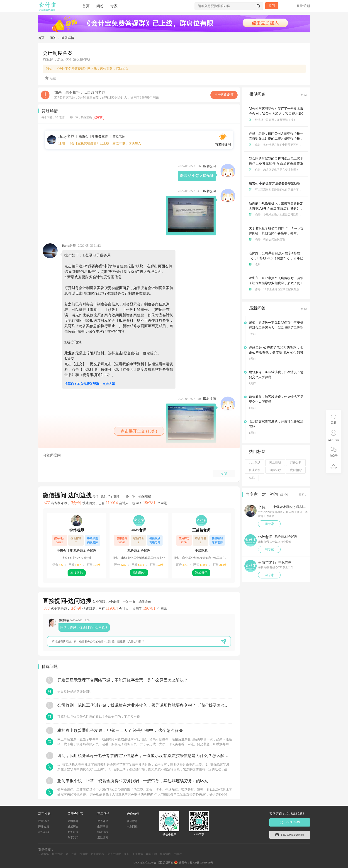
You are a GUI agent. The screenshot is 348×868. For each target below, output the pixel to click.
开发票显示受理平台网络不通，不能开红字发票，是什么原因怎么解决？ (123, 680)
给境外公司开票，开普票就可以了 (272, 120)
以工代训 (255, 462)
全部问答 (103, 827)
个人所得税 (114, 854)
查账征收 (275, 470)
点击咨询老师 (224, 95)
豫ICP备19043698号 (201, 863)
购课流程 (103, 832)
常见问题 (44, 832)
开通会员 (44, 827)
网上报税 (275, 462)
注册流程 (44, 821)
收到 (255, 264)
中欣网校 (132, 827)
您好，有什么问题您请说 (267, 239)
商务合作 (73, 832)
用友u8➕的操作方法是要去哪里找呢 (275, 183)
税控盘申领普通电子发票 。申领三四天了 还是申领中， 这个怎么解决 (120, 730)
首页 (86, 6)
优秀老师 (103, 821)
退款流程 (103, 837)
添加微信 (77, 573)
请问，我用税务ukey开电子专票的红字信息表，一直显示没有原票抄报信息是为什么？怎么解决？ (145, 756)
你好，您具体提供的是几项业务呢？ (274, 170)
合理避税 (255, 470)
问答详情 (68, 38)
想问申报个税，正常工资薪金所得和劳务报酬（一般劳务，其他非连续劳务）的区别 (133, 781)
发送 (224, 474)
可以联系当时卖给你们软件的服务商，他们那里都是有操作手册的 (291, 190)
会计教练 (132, 821)
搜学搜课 (57, 854)
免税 (252, 478)
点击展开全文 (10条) (139, 431)
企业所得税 (97, 854)
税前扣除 (296, 470)
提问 (272, 6)
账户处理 (71, 854)
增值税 (84, 854)
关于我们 (73, 837)
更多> (304, 95)
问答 (100, 6)
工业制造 (138, 854)
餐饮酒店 (165, 854)
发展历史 (73, 827)
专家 (114, 6)
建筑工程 (151, 854)
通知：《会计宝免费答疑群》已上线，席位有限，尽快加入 (87, 69)
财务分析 (296, 462)
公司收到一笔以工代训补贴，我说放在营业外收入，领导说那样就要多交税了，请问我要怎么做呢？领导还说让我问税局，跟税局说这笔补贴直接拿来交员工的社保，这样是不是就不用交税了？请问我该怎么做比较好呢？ (145, 705)
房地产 (178, 854)
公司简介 (73, 821)
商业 (127, 854)
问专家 (269, 524)
